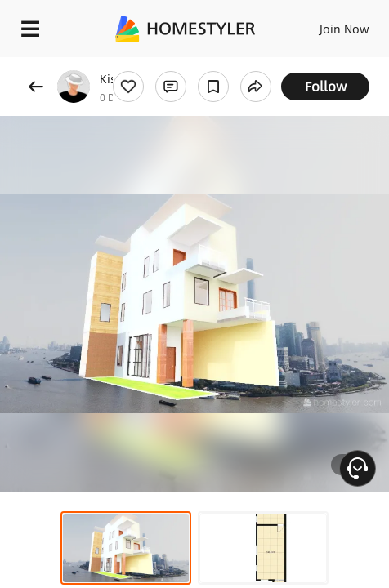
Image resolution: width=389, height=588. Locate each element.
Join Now (344, 29)
